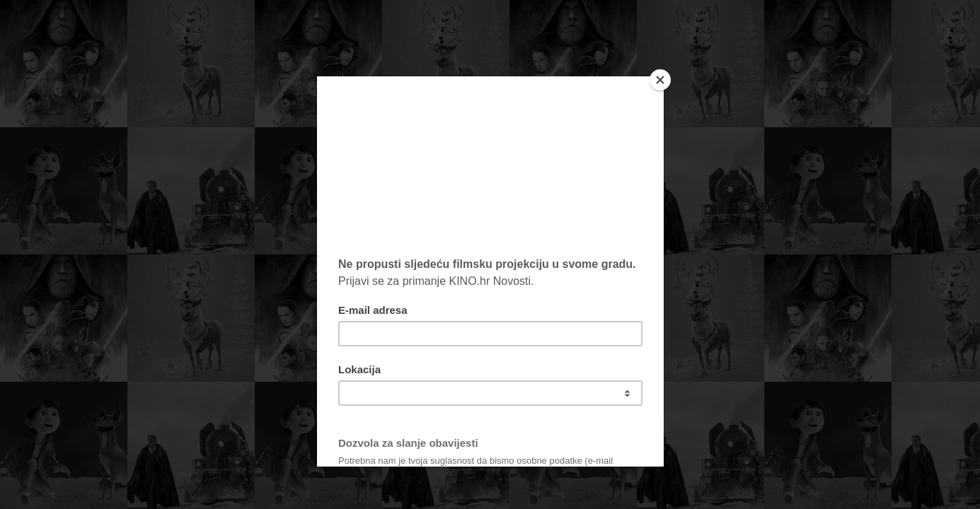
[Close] (660, 80)
